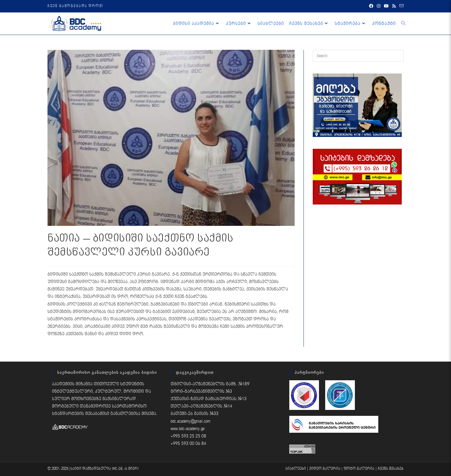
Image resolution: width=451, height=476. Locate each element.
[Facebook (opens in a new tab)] (371, 6)
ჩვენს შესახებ (391, 469)
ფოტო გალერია (359, 469)
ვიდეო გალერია (325, 469)
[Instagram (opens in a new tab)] (379, 6)
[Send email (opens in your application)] (401, 6)
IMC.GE (118, 469)
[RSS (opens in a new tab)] (394, 6)
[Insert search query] (358, 56)
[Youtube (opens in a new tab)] (386, 6)
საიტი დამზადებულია (91, 469)
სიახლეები (296, 469)
